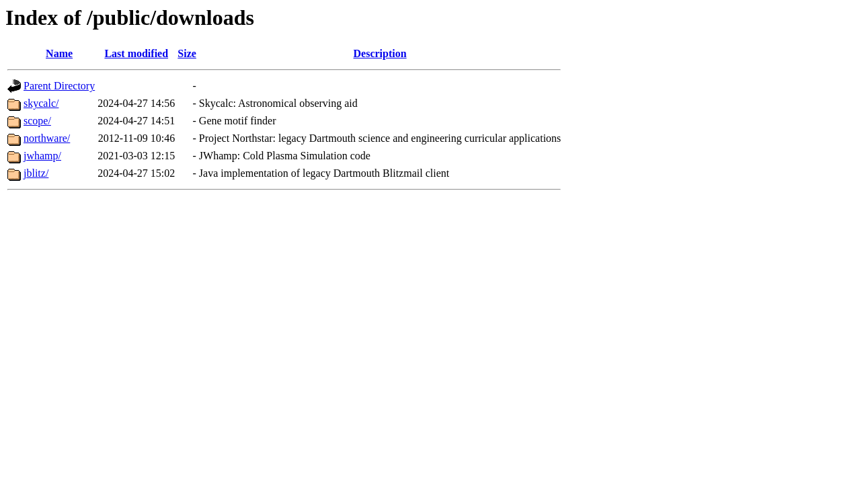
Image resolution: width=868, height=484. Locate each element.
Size (187, 53)
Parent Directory (59, 86)
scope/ (37, 121)
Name (59, 53)
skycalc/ (41, 103)
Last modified (136, 53)
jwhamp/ (42, 156)
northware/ (47, 138)
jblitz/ (36, 173)
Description (380, 53)
